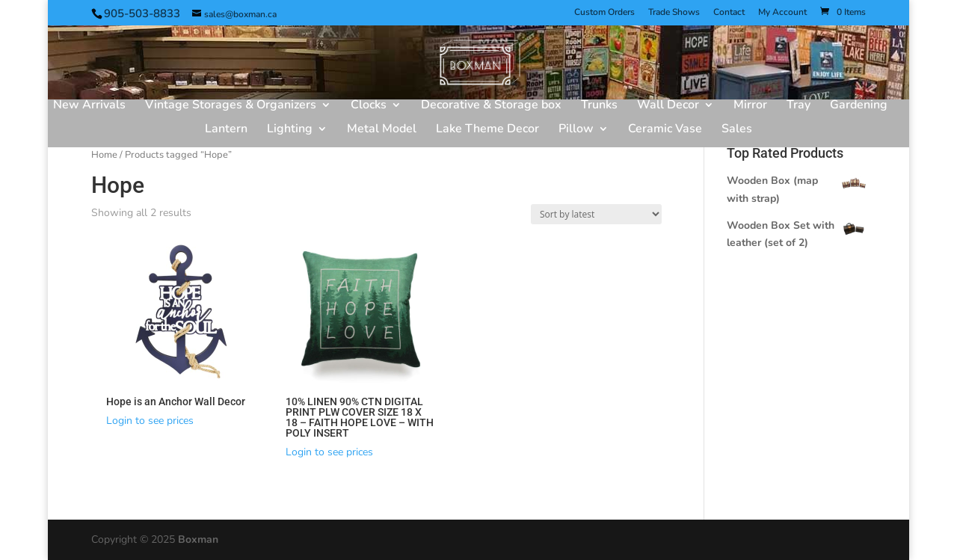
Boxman (198, 539)
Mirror (750, 106)
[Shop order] (596, 214)
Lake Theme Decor (487, 130)
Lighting (290, 130)
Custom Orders (604, 13)
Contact (729, 13)
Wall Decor (668, 106)
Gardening (859, 106)
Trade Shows (674, 13)
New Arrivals (89, 106)
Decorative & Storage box (491, 106)
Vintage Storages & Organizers (231, 106)
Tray (798, 106)
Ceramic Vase (665, 130)
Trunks (599, 106)
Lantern (226, 130)
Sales (737, 130)
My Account (782, 13)
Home (104, 155)
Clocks (369, 106)
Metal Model (382, 130)
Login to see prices (150, 421)
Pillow (576, 130)
